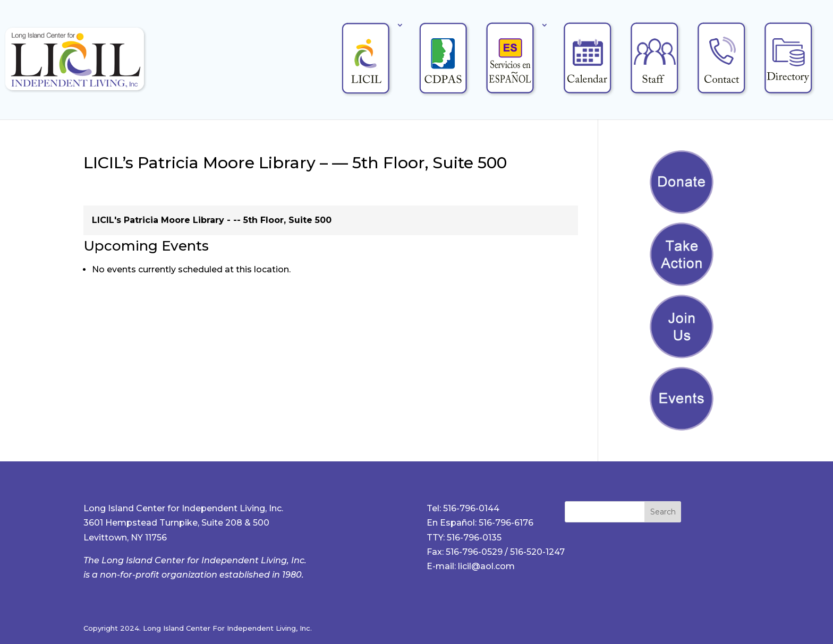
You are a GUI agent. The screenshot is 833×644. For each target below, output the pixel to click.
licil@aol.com (486, 566)
